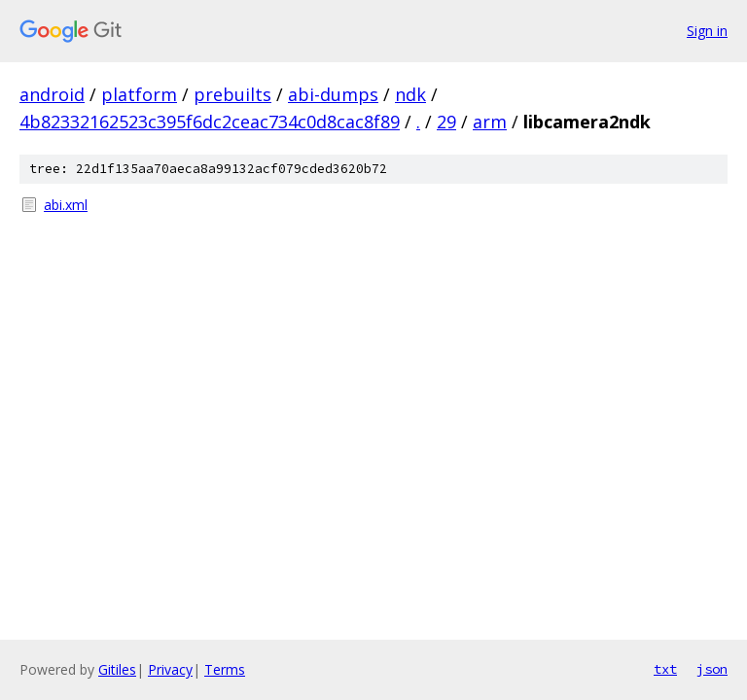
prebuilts (232, 94)
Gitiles (117, 669)
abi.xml (66, 205)
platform (139, 94)
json (712, 669)
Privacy (170, 669)
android (52, 94)
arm (490, 122)
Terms (225, 669)
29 (446, 122)
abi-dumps (333, 94)
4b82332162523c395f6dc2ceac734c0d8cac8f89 (210, 122)
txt (665, 669)
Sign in (707, 31)
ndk (410, 94)
